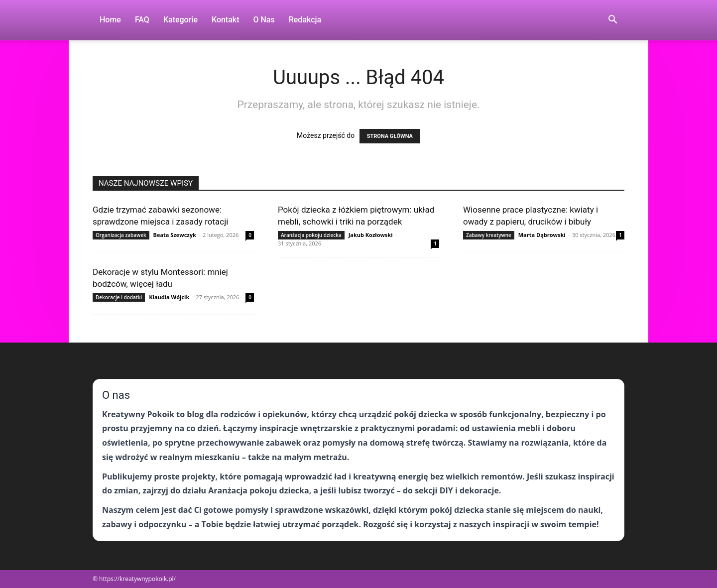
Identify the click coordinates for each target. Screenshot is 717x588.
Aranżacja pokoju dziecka (311, 235)
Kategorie (180, 20)
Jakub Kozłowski (371, 235)
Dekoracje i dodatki (119, 297)
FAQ (142, 20)
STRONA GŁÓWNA (390, 136)
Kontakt (226, 20)
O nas (264, 20)
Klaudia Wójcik (169, 297)
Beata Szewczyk (175, 235)
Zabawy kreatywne (489, 235)
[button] (612, 21)
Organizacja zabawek (121, 235)
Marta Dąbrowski (542, 235)
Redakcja (305, 20)
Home (110, 20)
